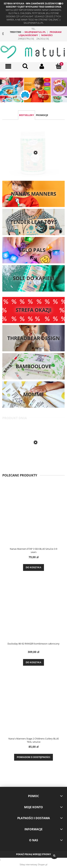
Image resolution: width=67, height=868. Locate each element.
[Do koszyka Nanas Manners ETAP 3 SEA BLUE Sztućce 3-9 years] (33, 567)
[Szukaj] (25, 66)
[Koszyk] (59, 66)
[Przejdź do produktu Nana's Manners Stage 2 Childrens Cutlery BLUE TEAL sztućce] (33, 458)
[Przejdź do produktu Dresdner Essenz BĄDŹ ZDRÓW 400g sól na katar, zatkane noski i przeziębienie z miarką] (33, 157)
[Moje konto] (42, 66)
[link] (33, 90)
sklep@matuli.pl (35, 32)
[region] (33, 90)
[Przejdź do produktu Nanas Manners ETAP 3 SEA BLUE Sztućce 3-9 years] (33, 517)
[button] (8, 66)
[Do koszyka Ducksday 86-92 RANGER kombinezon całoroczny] (33, 662)
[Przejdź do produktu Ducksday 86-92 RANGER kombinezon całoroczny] (33, 612)
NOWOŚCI (47, 35)
